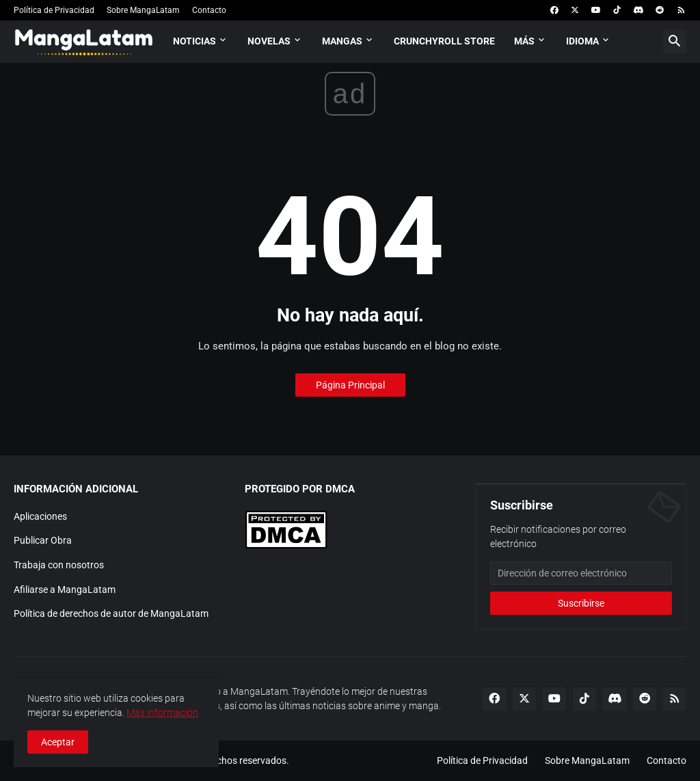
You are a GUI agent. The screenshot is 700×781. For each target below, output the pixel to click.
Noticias (194, 41)
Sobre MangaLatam (143, 10)
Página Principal (350, 385)
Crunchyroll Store (444, 41)
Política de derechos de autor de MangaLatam (111, 613)
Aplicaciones (40, 516)
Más (524, 41)
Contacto (209, 10)
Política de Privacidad (54, 10)
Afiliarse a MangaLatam (65, 590)
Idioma (582, 41)
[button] (675, 42)
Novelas (269, 41)
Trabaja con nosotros (59, 565)
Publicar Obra (43, 540)
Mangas (342, 41)
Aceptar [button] (58, 742)
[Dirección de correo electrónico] (581, 573)
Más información (162, 713)
